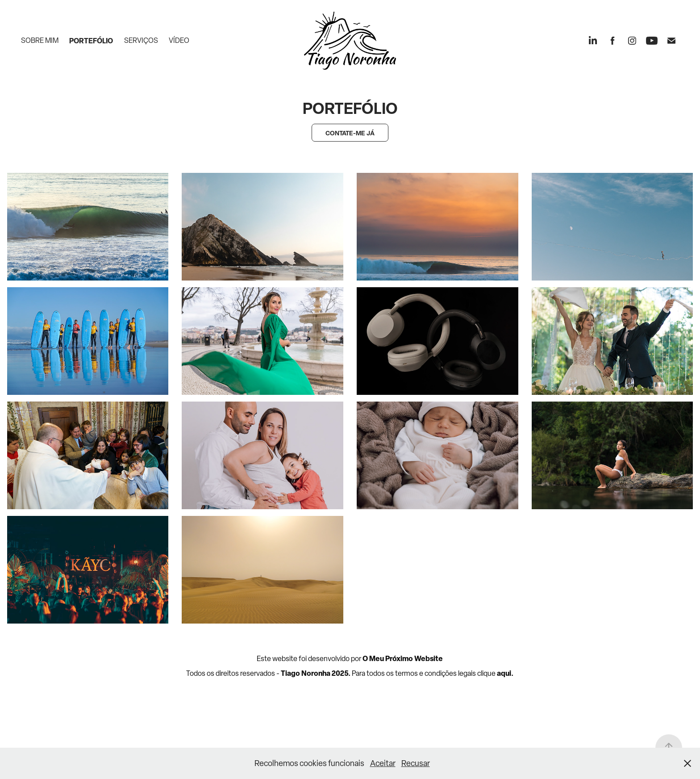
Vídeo (179, 40)
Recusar (416, 763)
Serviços (141, 40)
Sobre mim (40, 40)
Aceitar (383, 763)
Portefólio (91, 41)
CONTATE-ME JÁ (350, 133)
